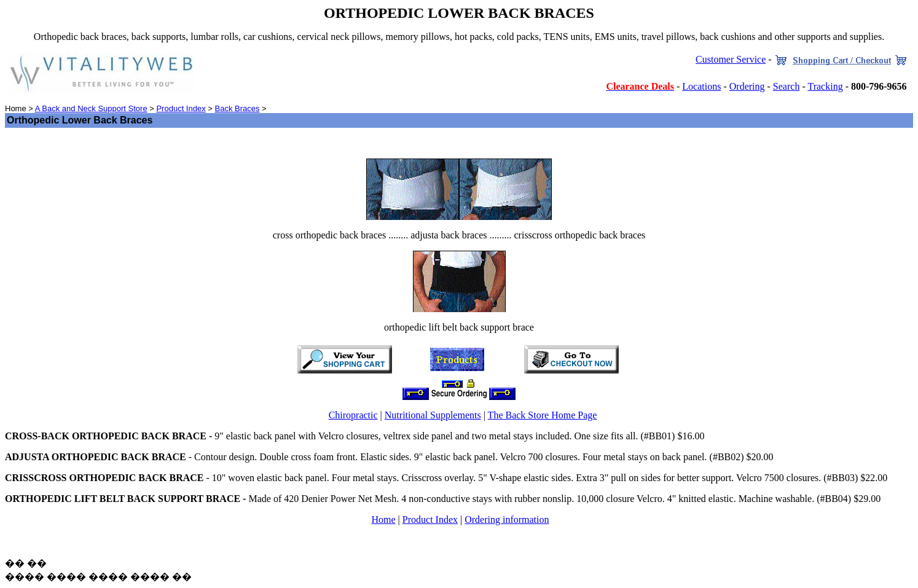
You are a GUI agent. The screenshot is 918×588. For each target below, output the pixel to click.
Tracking (825, 86)
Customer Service (731, 59)
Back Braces (237, 108)
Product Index (181, 108)
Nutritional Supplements (433, 415)
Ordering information (507, 519)
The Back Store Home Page (543, 415)
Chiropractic (353, 415)
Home (383, 519)
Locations (701, 86)
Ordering (747, 86)
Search (787, 86)
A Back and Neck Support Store (91, 108)
